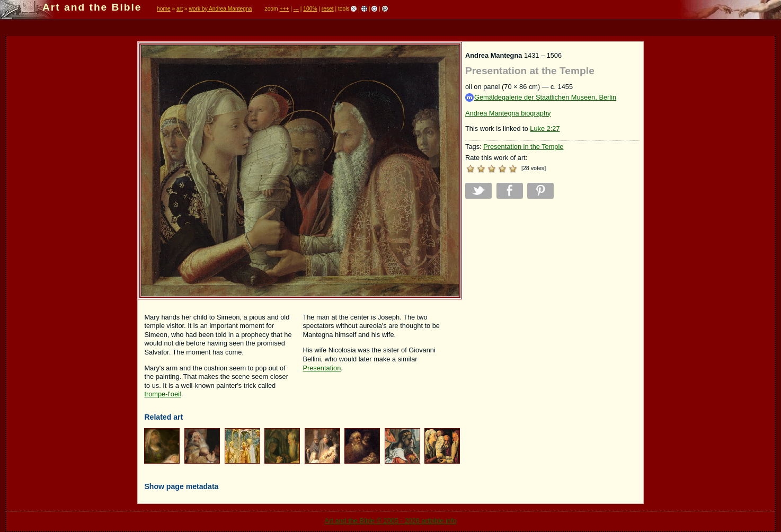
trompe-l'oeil (162, 394)
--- (296, 9)
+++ (284, 9)
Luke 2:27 (545, 128)
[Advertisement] (553, 281)
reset (328, 9)
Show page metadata (181, 486)
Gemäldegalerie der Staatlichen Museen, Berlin (541, 98)
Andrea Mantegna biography (508, 113)
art (180, 9)
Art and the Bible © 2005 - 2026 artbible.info (390, 521)
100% (310, 9)
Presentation (322, 368)
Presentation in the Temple (523, 147)
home (164, 9)
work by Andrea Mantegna (220, 9)
